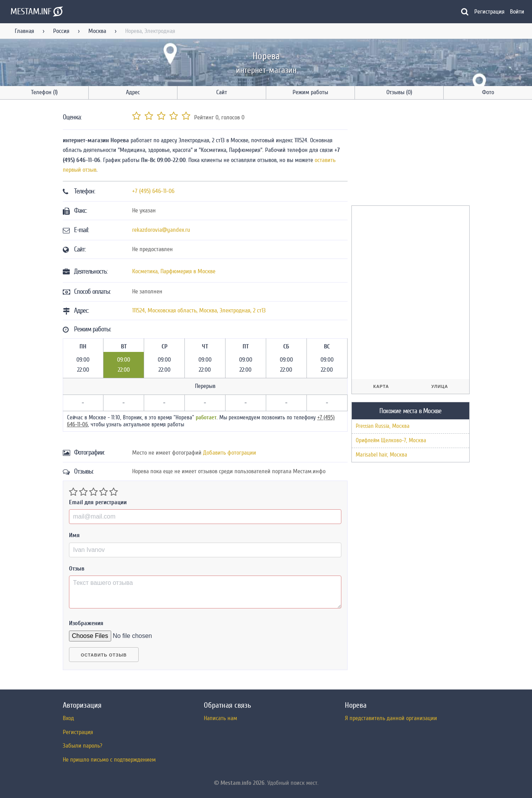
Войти (517, 12)
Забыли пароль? (83, 746)
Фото (488, 92)
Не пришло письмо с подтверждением (109, 760)
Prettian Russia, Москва (383, 426)
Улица (440, 386)
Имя (74, 535)
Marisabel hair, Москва (381, 455)
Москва (97, 31)
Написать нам (220, 718)
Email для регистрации (98, 502)
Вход (68, 718)
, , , (199, 310)
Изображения (86, 623)
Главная (24, 31)
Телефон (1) (44, 92)
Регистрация (489, 12)
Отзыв (77, 569)
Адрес (133, 92)
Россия (61, 31)
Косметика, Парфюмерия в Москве (174, 271)
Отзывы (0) (399, 92)
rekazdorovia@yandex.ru (161, 230)
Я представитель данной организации (391, 718)
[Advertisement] (410, 154)
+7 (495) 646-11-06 (153, 191)
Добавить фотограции (230, 453)
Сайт (222, 92)
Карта (381, 386)
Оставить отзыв (104, 655)
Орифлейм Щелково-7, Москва (391, 440)
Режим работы (310, 92)
